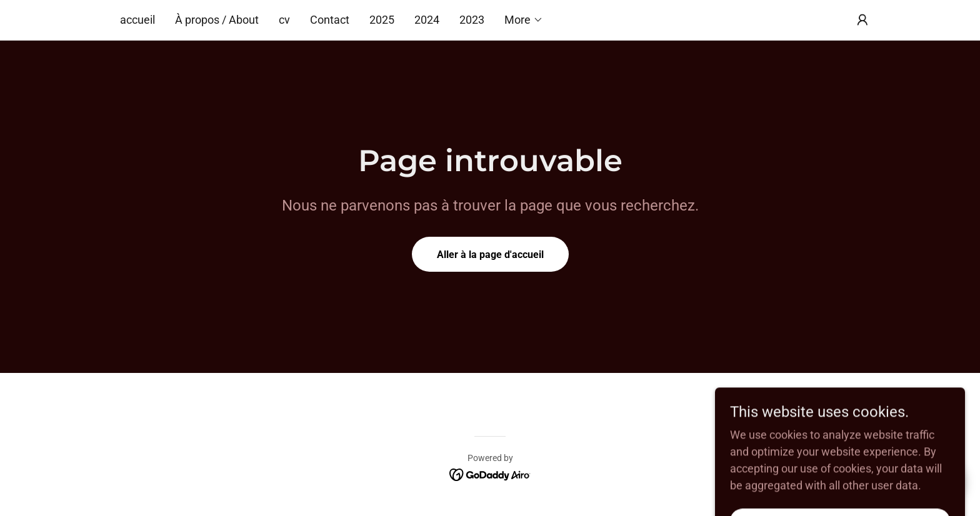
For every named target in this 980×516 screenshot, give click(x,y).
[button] (524, 20)
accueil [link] (137, 20)
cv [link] (284, 20)
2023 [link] (472, 20)
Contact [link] (330, 20)
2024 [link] (427, 20)
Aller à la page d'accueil (490, 255)
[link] (490, 474)
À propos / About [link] (217, 20)
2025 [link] (382, 20)
